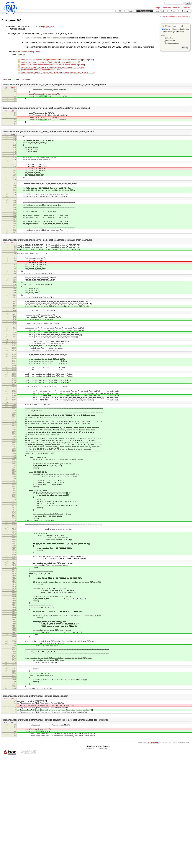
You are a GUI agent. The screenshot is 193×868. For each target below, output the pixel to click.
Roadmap (185, 11)
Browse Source (145, 11)
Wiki (120, 11)
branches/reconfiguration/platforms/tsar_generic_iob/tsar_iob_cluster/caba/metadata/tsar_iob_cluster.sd (56, 828)
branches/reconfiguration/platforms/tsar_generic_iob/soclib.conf (36, 801)
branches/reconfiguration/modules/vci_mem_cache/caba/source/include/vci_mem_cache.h (49, 137)
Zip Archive (103, 860)
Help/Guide (186, 8)
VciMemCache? (35, 38)
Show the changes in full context (173, 32)
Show (165, 29)
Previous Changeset (168, 16)
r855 (6, 832)
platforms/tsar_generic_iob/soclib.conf (38, 70)
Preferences (167, 8)
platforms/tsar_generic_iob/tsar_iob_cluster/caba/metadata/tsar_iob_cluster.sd (55, 72)
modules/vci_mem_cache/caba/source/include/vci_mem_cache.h (50, 65)
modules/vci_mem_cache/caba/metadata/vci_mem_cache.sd (48, 62)
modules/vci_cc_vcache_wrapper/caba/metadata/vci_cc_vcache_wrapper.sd (55, 60)
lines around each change (179, 29)
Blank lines (170, 38)
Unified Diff (90, 860)
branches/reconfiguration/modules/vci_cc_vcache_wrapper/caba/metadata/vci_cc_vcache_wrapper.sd (54, 85)
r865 (13, 88)
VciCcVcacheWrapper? (57, 38)
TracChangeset (153, 854)
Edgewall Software (29, 864)
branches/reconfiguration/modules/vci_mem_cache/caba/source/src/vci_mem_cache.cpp (48, 262)
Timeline (130, 11)
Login (158, 8)
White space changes (173, 43)
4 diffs (82, 65)
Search (173, 11)
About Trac (177, 8)
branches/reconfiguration (29, 52)
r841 (6, 805)
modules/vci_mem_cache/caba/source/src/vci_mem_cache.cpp (49, 67)
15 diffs (81, 67)
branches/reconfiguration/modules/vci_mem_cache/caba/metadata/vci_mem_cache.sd (46, 111)
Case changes (171, 41)
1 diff (91, 60)
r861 (6, 114)
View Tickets (160, 11)
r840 (6, 88)
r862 (6, 140)
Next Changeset (183, 16)
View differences (166, 26)
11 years (47, 26)
